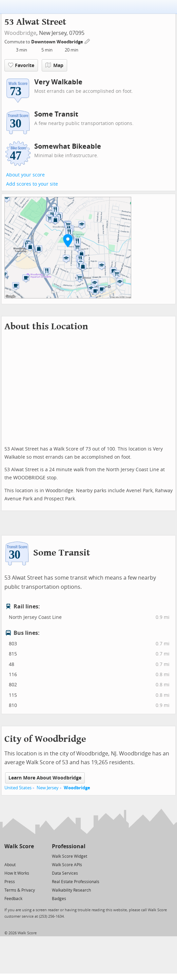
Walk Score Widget (70, 856)
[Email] (29, 856)
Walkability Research (71, 890)
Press (10, 882)
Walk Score (19, 846)
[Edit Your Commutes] (87, 41)
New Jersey (48, 788)
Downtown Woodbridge (58, 42)
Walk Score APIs (67, 865)
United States (18, 788)
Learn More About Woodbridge (45, 778)
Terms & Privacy (20, 890)
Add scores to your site (32, 184)
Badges (59, 899)
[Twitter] (8, 856)
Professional (69, 846)
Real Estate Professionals (76, 882)
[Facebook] (19, 856)
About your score (25, 175)
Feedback (13, 899)
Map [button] (54, 65)
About (10, 865)
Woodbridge (20, 33)
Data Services (65, 873)
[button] (68, 241)
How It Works (17, 873)
